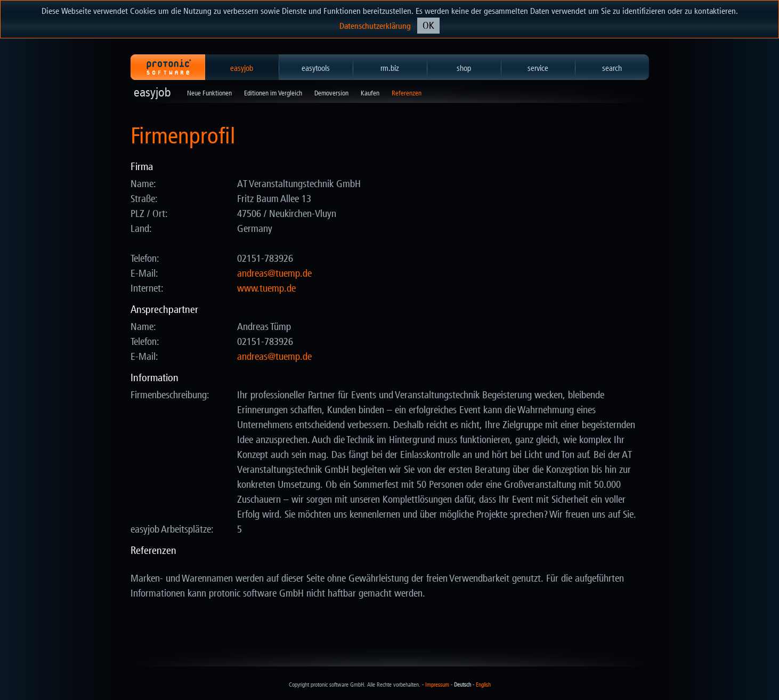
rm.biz (390, 68)
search (612, 68)
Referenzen (407, 93)
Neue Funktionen (209, 93)
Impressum (437, 685)
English (483, 685)
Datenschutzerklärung (375, 26)
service (538, 68)
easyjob (242, 68)
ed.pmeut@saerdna (274, 273)
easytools (316, 68)
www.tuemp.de (266, 288)
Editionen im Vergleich (273, 93)
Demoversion (331, 93)
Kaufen (370, 93)
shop (464, 68)
